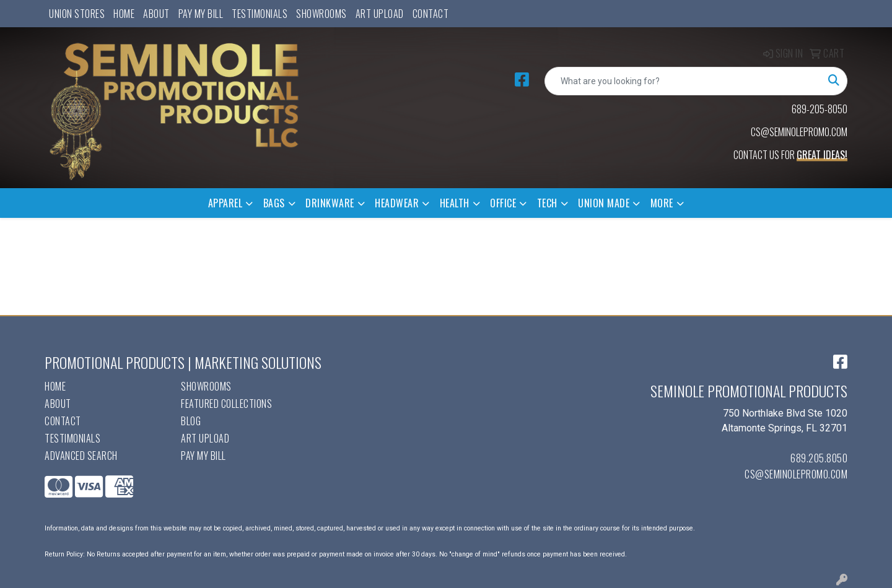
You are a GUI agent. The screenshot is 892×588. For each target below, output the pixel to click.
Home (124, 14)
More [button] (662, 203)
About (156, 14)
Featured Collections (226, 404)
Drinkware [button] (330, 203)
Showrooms (321, 14)
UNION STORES (77, 14)
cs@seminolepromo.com (796, 474)
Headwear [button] (397, 203)
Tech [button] (547, 203)
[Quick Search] (683, 81)
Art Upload (380, 14)
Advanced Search (81, 456)
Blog (191, 421)
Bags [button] (274, 203)
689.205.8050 (819, 458)
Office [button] (503, 203)
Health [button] (455, 203)
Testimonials (260, 14)
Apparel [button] (225, 203)
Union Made (604, 203)
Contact (431, 14)
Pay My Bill (201, 14)
